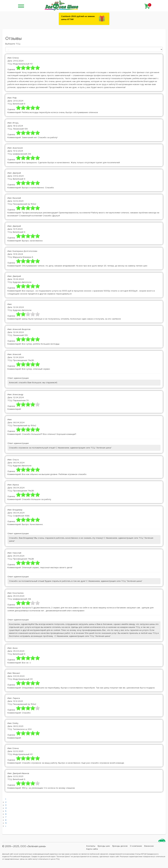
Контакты (91, 846)
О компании (136, 846)
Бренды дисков (120, 846)
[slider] (28, 68)
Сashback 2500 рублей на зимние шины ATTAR (78, 18)
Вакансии (149, 846)
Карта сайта (92, 849)
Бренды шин (104, 846)
